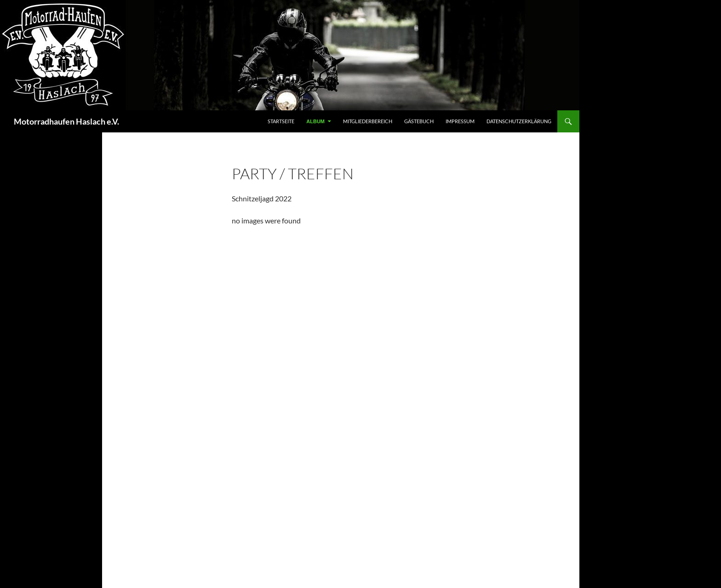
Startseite (281, 121)
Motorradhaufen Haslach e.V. (66, 121)
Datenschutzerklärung (519, 121)
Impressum (460, 121)
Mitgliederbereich (368, 121)
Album (315, 121)
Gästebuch (419, 121)
